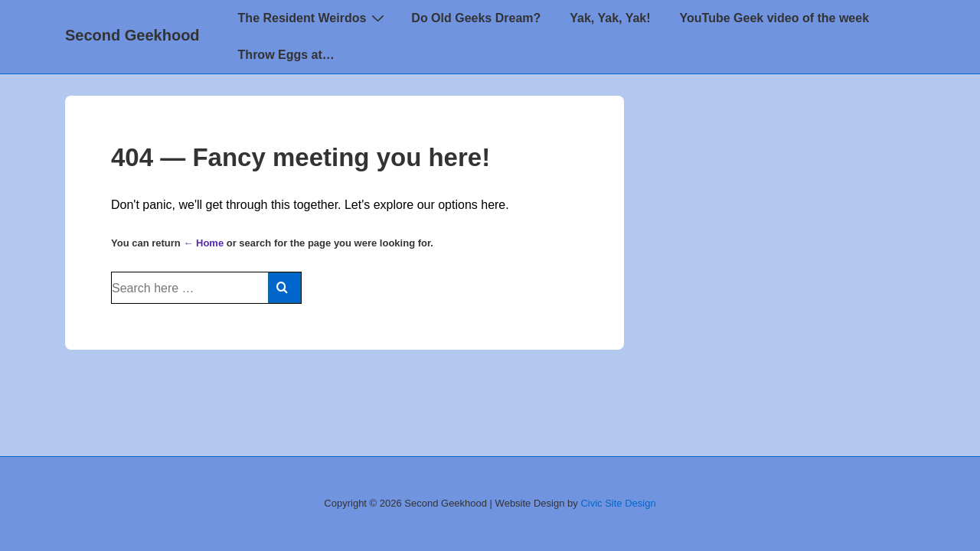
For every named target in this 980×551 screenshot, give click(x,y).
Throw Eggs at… (286, 55)
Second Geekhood (132, 35)
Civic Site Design (618, 503)
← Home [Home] (203, 243)
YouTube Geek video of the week (774, 18)
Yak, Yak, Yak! (610, 18)
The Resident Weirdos (314, 18)
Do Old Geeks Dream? (476, 18)
